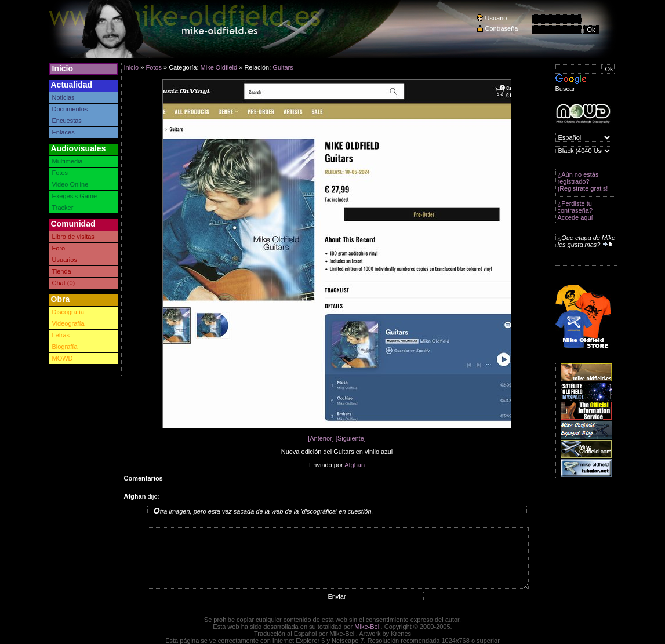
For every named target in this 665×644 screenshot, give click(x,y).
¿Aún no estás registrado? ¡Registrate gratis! (583, 181)
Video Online (70, 184)
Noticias (63, 97)
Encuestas (67, 121)
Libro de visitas (73, 237)
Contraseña (502, 28)
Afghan (355, 465)
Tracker (63, 208)
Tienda (62, 271)
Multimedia (68, 161)
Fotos (60, 173)
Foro (59, 248)
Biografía (65, 347)
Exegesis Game (75, 196)
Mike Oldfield (219, 67)
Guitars (283, 67)
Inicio (63, 68)
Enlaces (63, 132)
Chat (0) (64, 283)
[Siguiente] (351, 438)
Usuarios (65, 260)
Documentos (70, 109)
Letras (61, 335)
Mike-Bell (367, 627)
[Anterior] (321, 438)
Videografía (68, 323)
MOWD (63, 358)
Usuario (496, 18)
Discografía (68, 312)
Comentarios (143, 478)
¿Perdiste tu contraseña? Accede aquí (575, 210)
